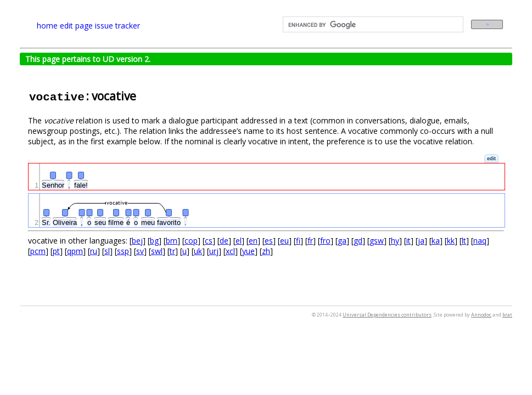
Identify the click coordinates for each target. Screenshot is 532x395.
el (239, 241)
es (269, 241)
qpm (75, 251)
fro (325, 241)
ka (436, 241)
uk (198, 251)
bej (137, 241)
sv (140, 251)
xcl (230, 251)
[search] (372, 25)
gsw (377, 241)
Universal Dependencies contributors (387, 315)
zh (266, 251)
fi (298, 241)
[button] (491, 159)
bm (172, 241)
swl (157, 251)
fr (310, 241)
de (224, 241)
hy (395, 241)
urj (214, 251)
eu (284, 241)
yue (248, 251)
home (47, 26)
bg (154, 241)
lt (464, 241)
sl (107, 251)
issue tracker (117, 26)
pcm (38, 251)
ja (421, 241)
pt (56, 251)
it (408, 241)
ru (94, 251)
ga (342, 241)
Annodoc (481, 315)
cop (191, 241)
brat (507, 315)
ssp (123, 251)
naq (480, 241)
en (253, 241)
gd (358, 241)
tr (172, 251)
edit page (76, 26)
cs (209, 241)
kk (451, 241)
